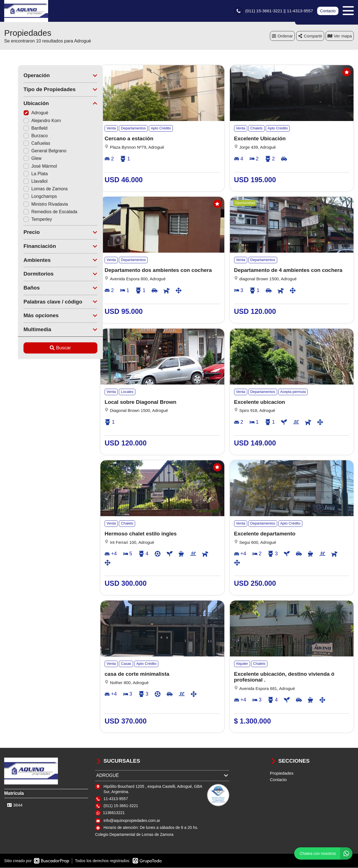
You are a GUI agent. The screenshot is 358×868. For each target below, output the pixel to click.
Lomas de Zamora (32, 189)
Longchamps (27, 197)
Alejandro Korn (29, 121)
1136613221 (114, 813)
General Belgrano (31, 151)
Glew (19, 159)
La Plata (22, 174)
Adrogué (22, 113)
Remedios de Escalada (37, 212)
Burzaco (22, 136)
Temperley (24, 220)
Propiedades (282, 774)
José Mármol (27, 166)
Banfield (22, 128)
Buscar (47, 348)
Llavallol (22, 182)
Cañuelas (23, 144)
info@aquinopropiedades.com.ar (132, 821)
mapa (340, 36)
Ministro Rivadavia (32, 204)
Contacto (328, 11)
